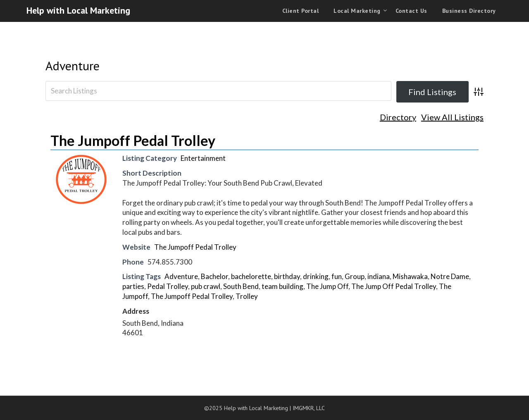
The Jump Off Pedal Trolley (394, 286)
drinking (316, 276)
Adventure (73, 66)
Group (355, 276)
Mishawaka (410, 276)
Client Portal (301, 11)
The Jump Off (327, 286)
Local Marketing (357, 11)
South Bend (241, 286)
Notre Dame (450, 276)
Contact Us (411, 11)
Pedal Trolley (168, 286)
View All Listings (452, 117)
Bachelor (214, 276)
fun (337, 276)
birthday (287, 276)
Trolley (247, 296)
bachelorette (251, 276)
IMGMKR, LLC (309, 408)
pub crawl (206, 286)
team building (282, 286)
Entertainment (203, 158)
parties (133, 286)
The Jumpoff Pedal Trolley (133, 140)
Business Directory (469, 11)
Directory (398, 117)
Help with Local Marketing (78, 10)
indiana (379, 276)
